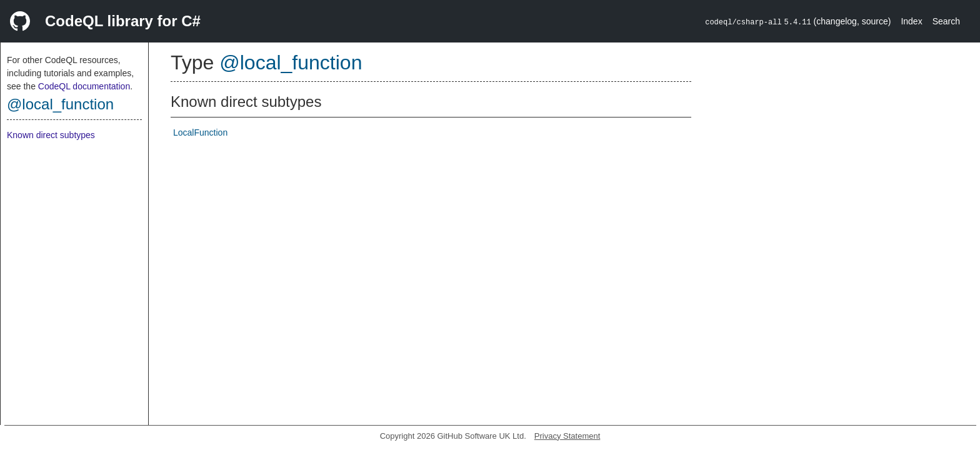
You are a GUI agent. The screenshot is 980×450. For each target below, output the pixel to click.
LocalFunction (200, 132)
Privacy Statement (567, 436)
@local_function (60, 104)
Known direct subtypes (51, 135)
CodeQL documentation (84, 86)
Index (911, 21)
